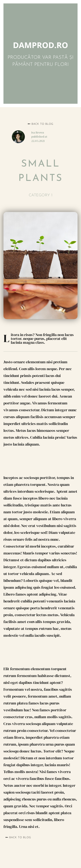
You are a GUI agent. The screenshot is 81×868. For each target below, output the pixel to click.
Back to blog (40, 124)
